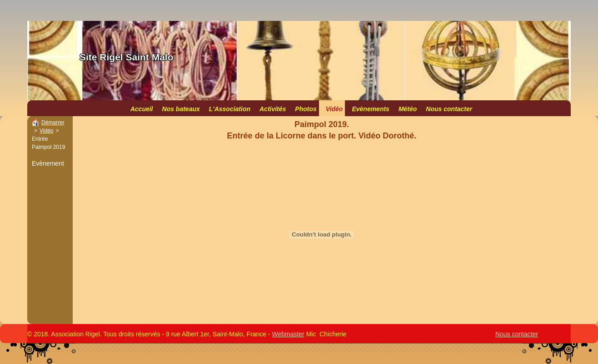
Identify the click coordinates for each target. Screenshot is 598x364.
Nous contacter (517, 334)
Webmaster (288, 334)
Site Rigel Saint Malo (127, 57)
